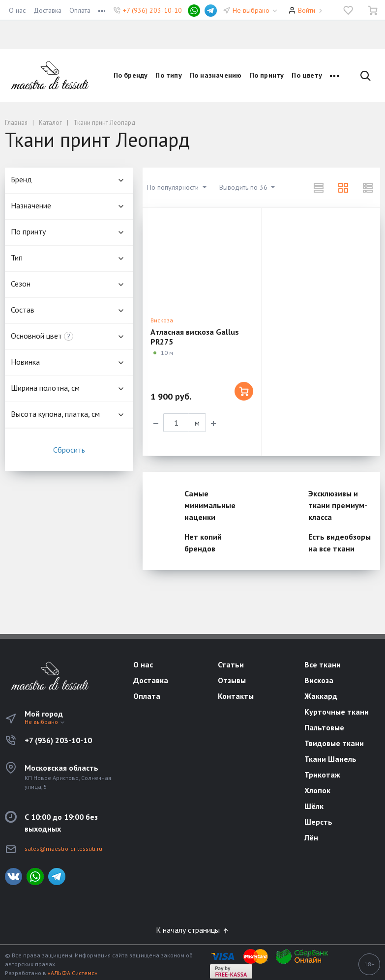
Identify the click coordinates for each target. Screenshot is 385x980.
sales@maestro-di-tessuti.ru (63, 849)
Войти (307, 10)
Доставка (47, 10)
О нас (17, 10)
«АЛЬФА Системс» (73, 973)
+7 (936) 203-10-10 (152, 10)
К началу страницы (193, 930)
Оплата (80, 10)
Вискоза (162, 320)
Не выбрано (255, 10)
